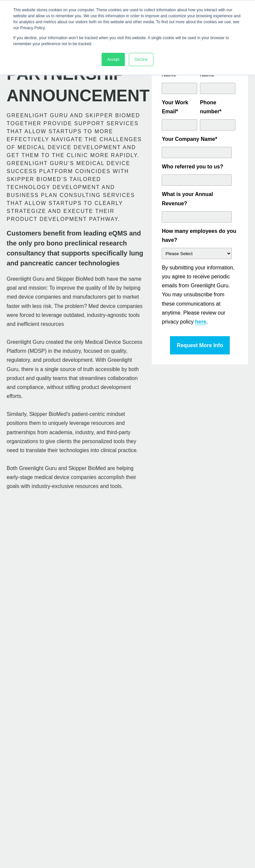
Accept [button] (113, 59)
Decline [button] (141, 59)
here (201, 322)
